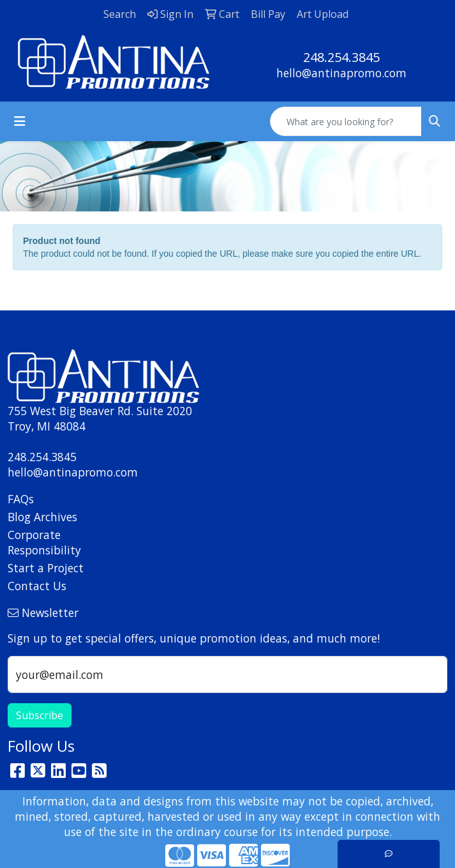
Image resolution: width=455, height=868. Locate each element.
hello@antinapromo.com (341, 73)
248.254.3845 (341, 57)
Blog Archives (42, 517)
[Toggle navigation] (20, 121)
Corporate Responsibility (44, 542)
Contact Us (37, 586)
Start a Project (46, 568)
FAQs (21, 499)
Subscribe (40, 715)
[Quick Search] (346, 121)
